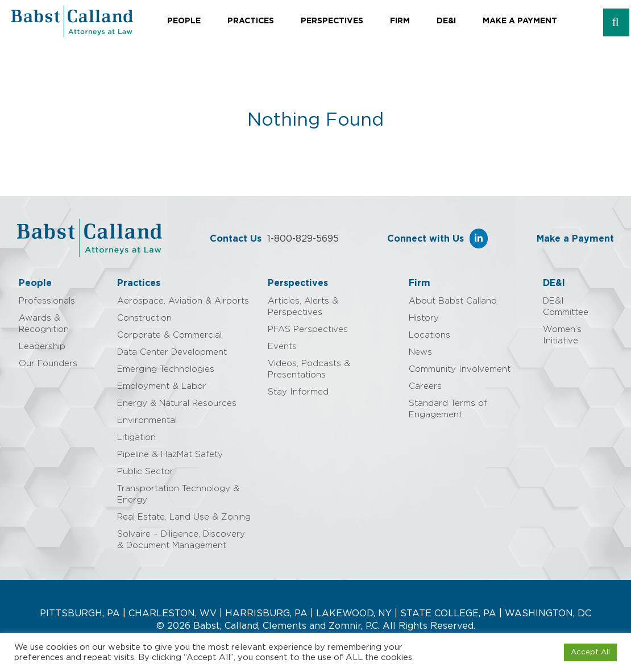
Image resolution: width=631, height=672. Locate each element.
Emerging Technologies (166, 369)
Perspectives (332, 21)
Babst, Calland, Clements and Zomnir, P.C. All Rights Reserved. (333, 626)
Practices (251, 21)
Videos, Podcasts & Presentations (309, 369)
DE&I (446, 21)
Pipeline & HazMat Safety (170, 455)
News (420, 352)
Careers (425, 386)
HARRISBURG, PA (266, 613)
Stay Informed (298, 392)
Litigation (136, 437)
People (184, 21)
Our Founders (48, 364)
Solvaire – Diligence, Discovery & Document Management (181, 540)
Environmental (147, 420)
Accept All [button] (590, 652)
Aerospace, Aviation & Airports (183, 301)
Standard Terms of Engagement (448, 409)
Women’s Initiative (562, 335)
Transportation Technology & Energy (178, 494)
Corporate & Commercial (169, 335)
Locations (429, 335)
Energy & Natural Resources (177, 403)
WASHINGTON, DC (548, 613)
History (424, 318)
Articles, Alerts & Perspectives (303, 307)
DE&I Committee (566, 307)
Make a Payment (520, 21)
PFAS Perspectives (308, 329)
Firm (400, 21)
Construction (144, 318)
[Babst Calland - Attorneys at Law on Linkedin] (479, 238)
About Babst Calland (453, 301)
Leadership (42, 347)
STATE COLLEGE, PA (448, 613)
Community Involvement (460, 369)
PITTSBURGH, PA (80, 613)
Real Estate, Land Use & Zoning (184, 517)
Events (282, 347)
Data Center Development (172, 352)
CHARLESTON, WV (173, 613)
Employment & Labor (162, 386)
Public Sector (145, 472)
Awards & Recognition (44, 324)
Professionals (47, 301)
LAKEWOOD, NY (354, 613)
